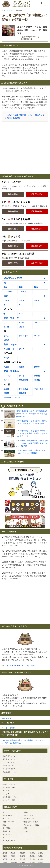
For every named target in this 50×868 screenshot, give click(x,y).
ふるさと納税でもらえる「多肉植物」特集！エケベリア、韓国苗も (32, 30)
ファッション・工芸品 (31, 825)
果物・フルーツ (11, 318)
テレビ (22, 376)
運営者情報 (7, 718)
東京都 (13, 859)
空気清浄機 (23, 380)
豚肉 (21, 287)
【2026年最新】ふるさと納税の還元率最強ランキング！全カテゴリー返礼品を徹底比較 (32, 414)
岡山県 (32, 859)
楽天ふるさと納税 (9, 787)
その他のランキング (10, 772)
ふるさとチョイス (9, 784)
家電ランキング (8, 766)
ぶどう (22, 327)
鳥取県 (32, 853)
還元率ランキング (9, 759)
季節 (25, 828)
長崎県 (40, 856)
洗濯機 (37, 380)
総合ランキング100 (13, 278)
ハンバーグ (8, 292)
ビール (6, 336)
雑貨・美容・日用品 (31, 822)
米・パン (8, 309)
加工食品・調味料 (9, 841)
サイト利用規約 (9, 728)
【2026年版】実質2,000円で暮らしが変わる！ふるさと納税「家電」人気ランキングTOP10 (32, 443)
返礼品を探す (37, 194)
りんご (6, 322)
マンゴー (7, 327)
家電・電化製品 (11, 371)
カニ (5, 305)
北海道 (5, 853)
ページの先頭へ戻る (25, 865)
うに (21, 305)
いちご (37, 322)
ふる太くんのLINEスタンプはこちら (20, 666)
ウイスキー (23, 336)
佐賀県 (40, 853)
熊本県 (40, 859)
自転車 (6, 393)
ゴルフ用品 (23, 389)
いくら (37, 300)
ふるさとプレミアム (10, 797)
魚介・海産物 (7, 815)
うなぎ (6, 300)
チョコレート (9, 349)
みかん (22, 322)
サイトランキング (9, 769)
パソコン (7, 376)
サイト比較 (9, 779)
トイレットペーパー (12, 397)
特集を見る (13, 194)
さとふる (6, 791)
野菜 (4, 825)
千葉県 (13, 856)
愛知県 (23, 859)
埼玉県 (13, 853)
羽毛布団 (23, 393)
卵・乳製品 (7, 828)
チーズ (6, 358)
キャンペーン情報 (9, 800)
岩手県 (5, 859)
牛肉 (5, 287)
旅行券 (37, 367)
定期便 (6, 389)
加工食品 (8, 353)
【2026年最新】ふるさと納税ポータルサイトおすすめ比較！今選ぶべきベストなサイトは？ (32, 433)
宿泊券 (22, 367)
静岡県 (23, 856)
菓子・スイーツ (11, 345)
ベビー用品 (39, 389)
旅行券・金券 (28, 815)
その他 (7, 384)
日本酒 (6, 340)
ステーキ (23, 292)
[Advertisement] (25, 147)
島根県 (32, 856)
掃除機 (37, 376)
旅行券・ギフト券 (12, 362)
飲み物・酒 (7, 831)
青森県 (5, 856)
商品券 (6, 367)
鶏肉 (36, 287)
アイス (22, 349)
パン (21, 314)
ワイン (37, 336)
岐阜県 (23, 853)
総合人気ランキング (10, 756)
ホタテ (22, 300)
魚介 (6, 296)
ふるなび (6, 794)
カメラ (6, 380)
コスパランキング (9, 762)
